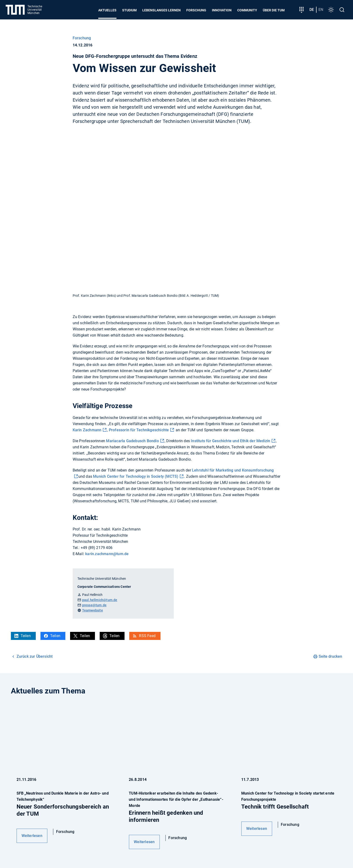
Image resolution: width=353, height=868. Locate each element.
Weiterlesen (32, 836)
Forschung (196, 10)
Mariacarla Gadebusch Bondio (132, 441)
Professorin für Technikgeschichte (139, 430)
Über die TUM (274, 10)
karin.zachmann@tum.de (107, 554)
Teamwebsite (93, 610)
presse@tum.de (94, 605)
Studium (129, 10)
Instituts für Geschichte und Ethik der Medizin (230, 441)
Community (247, 10)
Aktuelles (107, 10)
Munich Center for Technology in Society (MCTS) (136, 476)
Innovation (222, 10)
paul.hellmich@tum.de (100, 600)
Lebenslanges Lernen (161, 10)
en (321, 10)
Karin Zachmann (87, 430)
